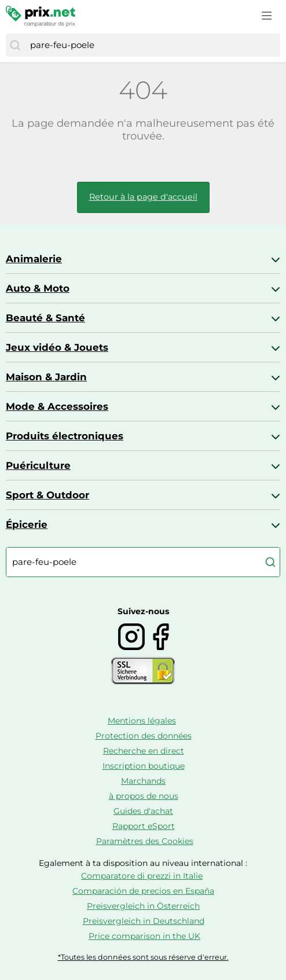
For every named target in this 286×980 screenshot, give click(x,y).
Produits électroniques (65, 436)
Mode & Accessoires (57, 406)
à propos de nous (144, 796)
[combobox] (152, 45)
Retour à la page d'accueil (143, 197)
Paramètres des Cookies (145, 841)
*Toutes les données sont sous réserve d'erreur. (143, 957)
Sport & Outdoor (47, 495)
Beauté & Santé (45, 318)
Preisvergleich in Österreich (143, 906)
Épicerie (27, 524)
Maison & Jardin (46, 377)
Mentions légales (142, 721)
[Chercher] (15, 45)
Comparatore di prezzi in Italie (142, 876)
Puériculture (38, 465)
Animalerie (34, 259)
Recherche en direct (144, 751)
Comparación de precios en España (143, 891)
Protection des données (144, 736)
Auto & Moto (38, 288)
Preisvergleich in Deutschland (144, 921)
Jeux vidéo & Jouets (57, 347)
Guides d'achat (143, 811)
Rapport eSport (144, 826)
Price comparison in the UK (144, 936)
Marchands (143, 781)
